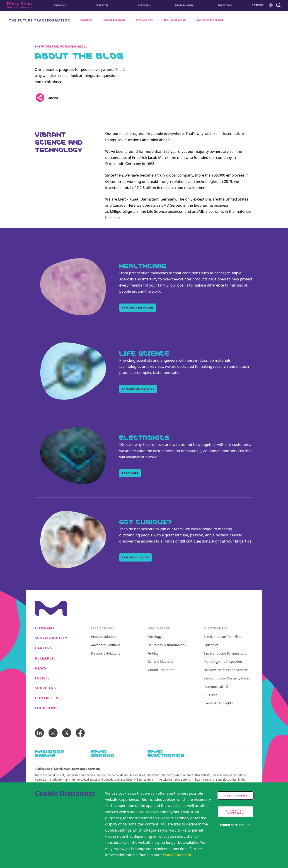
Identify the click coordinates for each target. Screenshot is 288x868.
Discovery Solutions (106, 654)
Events (42, 678)
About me (86, 20)
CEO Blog (211, 695)
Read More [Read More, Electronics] (130, 473)
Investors (225, 5)
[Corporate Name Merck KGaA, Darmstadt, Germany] (19, 5)
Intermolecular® (216, 687)
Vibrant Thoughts (160, 670)
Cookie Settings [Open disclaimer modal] (232, 825)
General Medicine (161, 662)
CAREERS (258, 5)
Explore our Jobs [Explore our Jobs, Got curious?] (136, 557)
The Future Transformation (40, 20)
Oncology (155, 637)
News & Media (184, 5)
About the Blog (114, 20)
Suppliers (45, 688)
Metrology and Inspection (223, 662)
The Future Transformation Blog (60, 47)
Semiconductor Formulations (225, 654)
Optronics (211, 645)
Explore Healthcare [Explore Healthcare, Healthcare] (138, 307)
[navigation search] (278, 5)
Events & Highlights (218, 703)
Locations (46, 708)
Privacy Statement (176, 855)
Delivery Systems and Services (226, 670)
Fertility (153, 654)
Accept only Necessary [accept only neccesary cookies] (236, 812)
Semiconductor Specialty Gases (227, 678)
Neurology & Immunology (167, 645)
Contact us (47, 698)
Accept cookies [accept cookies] (236, 795)
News (41, 668)
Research (144, 5)
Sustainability (51, 638)
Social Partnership (210, 20)
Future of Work (175, 20)
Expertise (102, 5)
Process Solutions (104, 637)
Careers (44, 648)
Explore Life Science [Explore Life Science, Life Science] (138, 389)
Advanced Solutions (106, 645)
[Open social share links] (40, 98)
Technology (144, 20)
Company (60, 5)
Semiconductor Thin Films (223, 637)
